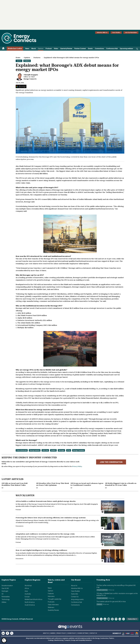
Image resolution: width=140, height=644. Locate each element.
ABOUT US (46, 633)
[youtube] (109, 619)
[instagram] (97, 619)
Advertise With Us (102, 33)
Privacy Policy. (77, 466)
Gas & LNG (5, 588)
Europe (27, 597)
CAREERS (53, 633)
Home (18, 58)
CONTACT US (93, 633)
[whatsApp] (124, 619)
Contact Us (75, 597)
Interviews (51, 596)
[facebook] (94, 619)
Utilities (4, 602)
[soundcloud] (120, 619)
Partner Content (80, 49)
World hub (28, 586)
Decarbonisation (7, 586)
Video (56, 49)
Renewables (6, 597)
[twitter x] (101, 619)
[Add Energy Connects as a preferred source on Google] (21, 86)
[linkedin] (105, 619)
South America (30, 605)
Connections (99, 49)
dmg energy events (77, 599)
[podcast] (112, 619)
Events (90, 49)
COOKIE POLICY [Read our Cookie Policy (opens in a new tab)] (72, 633)
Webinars (51, 607)
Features (37, 58)
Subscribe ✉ (132, 619)
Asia (26, 591)
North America (30, 602)
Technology (6, 599)
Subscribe (74, 594)
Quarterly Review (66, 49)
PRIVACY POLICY (61, 633)
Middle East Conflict (15, 49)
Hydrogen (5, 591)
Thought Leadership (55, 599)
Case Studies (116, 33)
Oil (2, 594)
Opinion (41, 49)
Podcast (49, 49)
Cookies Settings (83, 633)
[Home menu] (3, 49)
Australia (28, 594)
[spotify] (116, 619)
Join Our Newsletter (131, 33)
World (34, 49)
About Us (74, 586)
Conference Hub (112, 49)
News (27, 49)
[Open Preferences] (4, 640)
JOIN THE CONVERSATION (111, 462)
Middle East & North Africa (33, 599)
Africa (27, 588)
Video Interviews (53, 605)
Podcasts (51, 602)
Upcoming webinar (126, 49)
